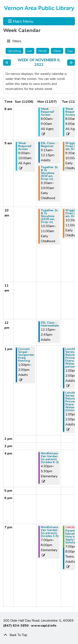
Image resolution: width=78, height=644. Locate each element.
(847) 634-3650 (16, 626)
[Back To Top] (39, 635)
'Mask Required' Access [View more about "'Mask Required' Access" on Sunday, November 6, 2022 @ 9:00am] (25, 146)
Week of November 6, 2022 (41, 62)
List (30, 51)
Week (57, 51)
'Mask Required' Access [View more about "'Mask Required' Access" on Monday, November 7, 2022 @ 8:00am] (48, 112)
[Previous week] (7, 63)
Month (43, 51)
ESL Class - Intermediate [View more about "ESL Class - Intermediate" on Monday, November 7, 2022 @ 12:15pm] (50, 324)
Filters (16, 41)
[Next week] (71, 63)
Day (70, 51)
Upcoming (14, 51)
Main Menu (21, 21)
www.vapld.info (44, 626)
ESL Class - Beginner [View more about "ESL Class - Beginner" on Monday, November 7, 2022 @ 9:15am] (49, 145)
